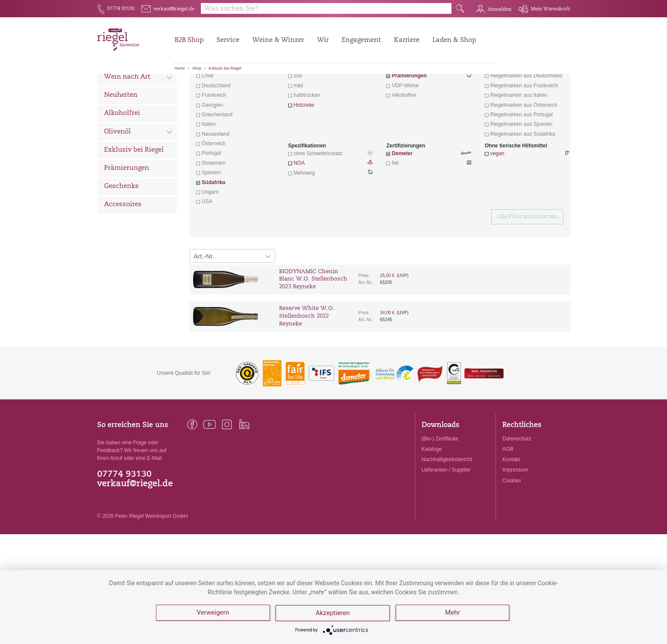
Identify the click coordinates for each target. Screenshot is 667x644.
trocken (302, 114)
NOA (330, 212)
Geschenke (121, 234)
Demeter (402, 201)
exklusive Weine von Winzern (526, 114)
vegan (497, 201)
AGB (508, 497)
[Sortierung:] (232, 304)
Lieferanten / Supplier (446, 518)
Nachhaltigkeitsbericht (447, 507)
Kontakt (511, 507)
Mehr (453, 614)
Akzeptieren (333, 614)
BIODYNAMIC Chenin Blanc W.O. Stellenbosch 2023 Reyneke (313, 327)
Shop (197, 68)
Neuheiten (121, 143)
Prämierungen (127, 216)
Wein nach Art (138, 126)
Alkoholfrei (122, 161)
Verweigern (213, 614)
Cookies (512, 529)
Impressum (515, 518)
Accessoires (123, 253)
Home (180, 68)
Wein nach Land (138, 108)
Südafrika (214, 230)
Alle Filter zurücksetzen (527, 265)
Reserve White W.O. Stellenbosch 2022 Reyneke (307, 364)
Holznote (303, 153)
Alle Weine (121, 89)
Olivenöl (138, 181)
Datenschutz (517, 487)
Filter (381, 89)
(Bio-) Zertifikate (440, 487)
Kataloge (432, 497)
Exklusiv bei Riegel (225, 68)
